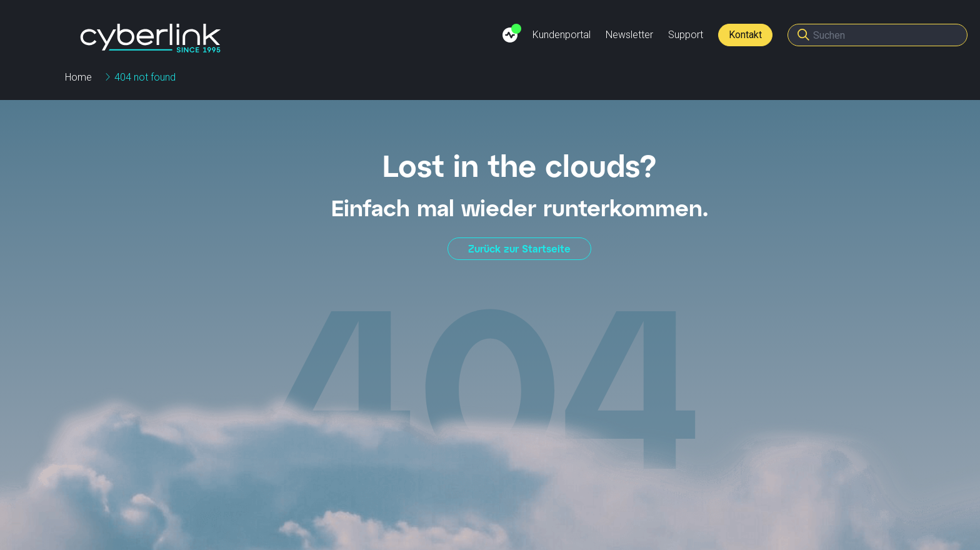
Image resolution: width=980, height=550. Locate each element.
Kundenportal (562, 35)
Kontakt (745, 35)
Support (686, 35)
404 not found (145, 77)
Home (78, 77)
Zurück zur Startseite (519, 248)
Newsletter (629, 35)
